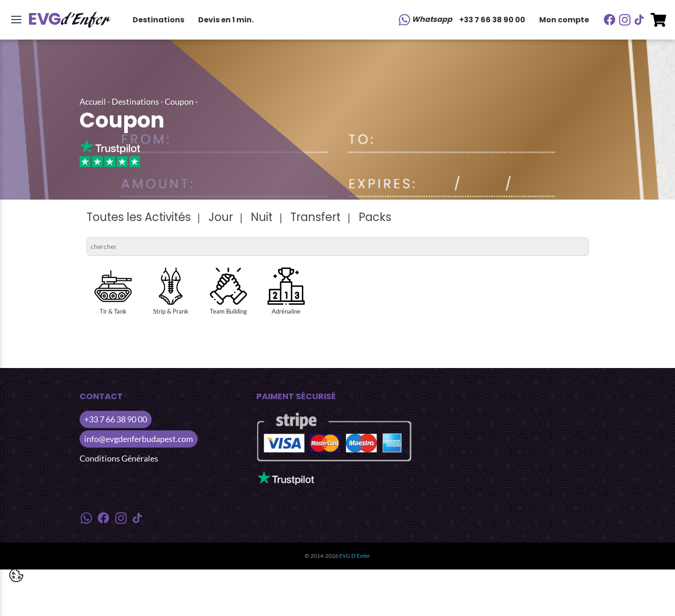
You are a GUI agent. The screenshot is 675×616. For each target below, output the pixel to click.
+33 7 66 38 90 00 (492, 20)
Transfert (315, 217)
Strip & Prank (171, 291)
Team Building (228, 291)
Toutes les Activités (139, 217)
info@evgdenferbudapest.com (139, 439)
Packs (375, 217)
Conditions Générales (119, 458)
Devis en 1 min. (226, 20)
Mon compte (564, 20)
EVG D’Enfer (355, 556)
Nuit (262, 217)
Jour (221, 217)
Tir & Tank (113, 291)
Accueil (93, 101)
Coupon (179, 101)
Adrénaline (286, 291)
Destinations (158, 20)
